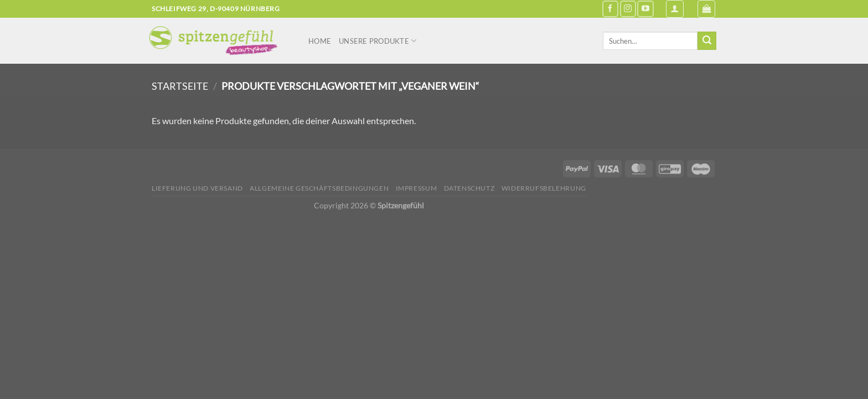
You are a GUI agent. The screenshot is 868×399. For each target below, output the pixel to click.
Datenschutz (469, 188)
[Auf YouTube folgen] (645, 9)
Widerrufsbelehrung (544, 188)
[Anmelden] (675, 9)
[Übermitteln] (707, 41)
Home (320, 41)
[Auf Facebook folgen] (610, 9)
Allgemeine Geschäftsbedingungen (319, 188)
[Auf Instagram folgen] (628, 9)
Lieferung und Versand (197, 188)
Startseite (180, 86)
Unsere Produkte (378, 41)
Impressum (417, 188)
